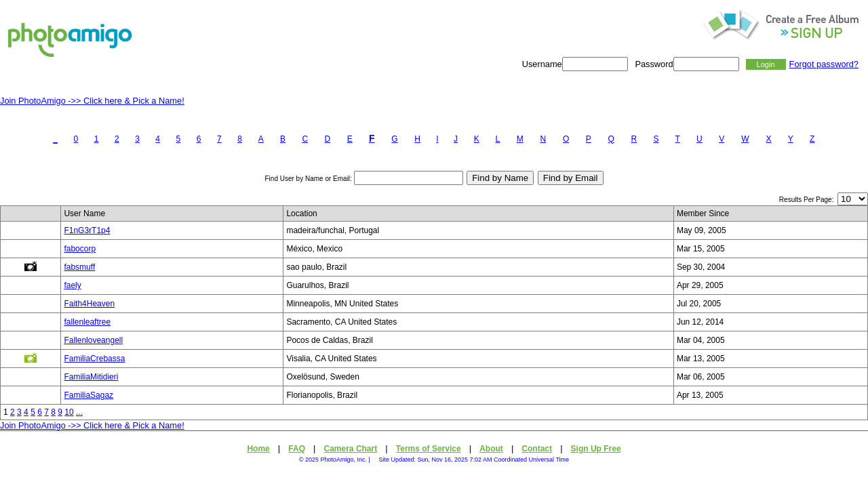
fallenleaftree (87, 322)
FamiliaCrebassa (94, 359)
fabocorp (80, 249)
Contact (537, 449)
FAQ (297, 449)
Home (258, 449)
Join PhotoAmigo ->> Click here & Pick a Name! (92, 101)
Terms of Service (429, 449)
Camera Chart (351, 449)
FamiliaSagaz (88, 395)
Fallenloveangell (93, 340)
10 (69, 412)
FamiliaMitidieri (91, 377)
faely (72, 285)
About (491, 449)
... (79, 412)
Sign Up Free (596, 449)
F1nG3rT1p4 (87, 230)
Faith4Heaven (89, 304)
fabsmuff (79, 267)
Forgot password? (824, 64)
